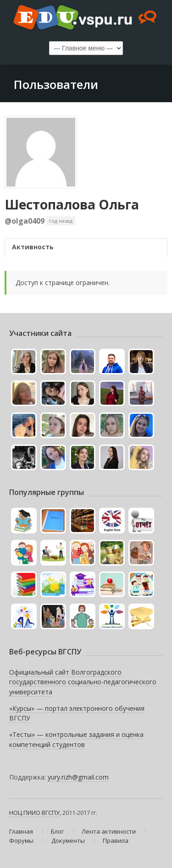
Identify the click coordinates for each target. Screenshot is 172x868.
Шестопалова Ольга (72, 204)
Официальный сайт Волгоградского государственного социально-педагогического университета (83, 682)
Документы (68, 841)
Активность (33, 247)
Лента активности (109, 831)
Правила (116, 841)
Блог (57, 831)
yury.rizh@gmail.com (78, 777)
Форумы (21, 841)
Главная (21, 831)
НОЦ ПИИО (25, 813)
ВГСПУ (51, 813)
